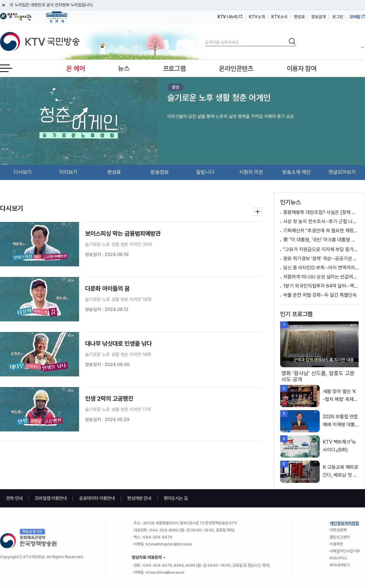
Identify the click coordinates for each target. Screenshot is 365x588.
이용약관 (336, 544)
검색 (205, 37)
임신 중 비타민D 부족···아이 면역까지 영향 (321, 268)
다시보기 (23, 172)
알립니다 (205, 172)
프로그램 (174, 68)
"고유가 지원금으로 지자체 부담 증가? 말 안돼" (321, 249)
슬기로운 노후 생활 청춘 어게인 (219, 98)
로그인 (338, 17)
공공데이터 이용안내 (97, 498)
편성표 (299, 17)
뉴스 (124, 68)
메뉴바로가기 (0, 0)
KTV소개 (257, 17)
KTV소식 (279, 17)
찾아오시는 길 (176, 498)
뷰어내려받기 (340, 565)
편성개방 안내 (139, 498)
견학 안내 (14, 498)
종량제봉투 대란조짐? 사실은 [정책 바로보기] (321, 212)
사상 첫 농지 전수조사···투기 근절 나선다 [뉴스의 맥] (321, 221)
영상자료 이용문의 (147, 557)
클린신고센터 (340, 537)
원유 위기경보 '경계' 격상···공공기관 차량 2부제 (321, 259)
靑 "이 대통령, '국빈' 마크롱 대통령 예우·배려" (321, 240)
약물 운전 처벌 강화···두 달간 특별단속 (320, 295)
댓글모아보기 (342, 172)
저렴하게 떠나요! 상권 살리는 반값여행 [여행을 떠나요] (321, 277)
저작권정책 (338, 530)
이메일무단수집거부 (345, 551)
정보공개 (318, 17)
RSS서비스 (338, 558)
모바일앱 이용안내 (51, 498)
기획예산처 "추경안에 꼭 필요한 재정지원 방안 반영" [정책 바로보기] (321, 231)
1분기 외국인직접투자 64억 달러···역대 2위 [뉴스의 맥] (321, 286)
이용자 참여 (302, 68)
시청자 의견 (251, 172)
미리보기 (68, 172)
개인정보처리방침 (344, 523)
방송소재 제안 (297, 172)
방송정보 (160, 172)
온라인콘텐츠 (236, 68)
